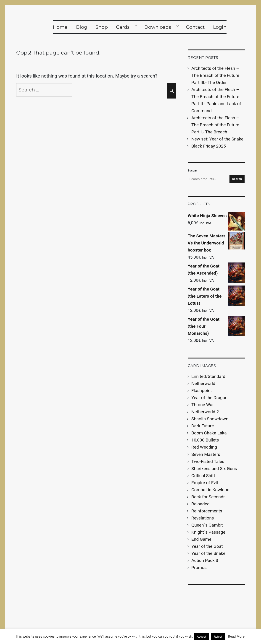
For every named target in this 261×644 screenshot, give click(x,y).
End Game (201, 539)
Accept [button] (202, 637)
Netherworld (203, 383)
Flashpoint (202, 391)
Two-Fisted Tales (208, 461)
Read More (236, 636)
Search (237, 179)
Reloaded (200, 504)
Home (60, 27)
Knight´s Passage (208, 532)
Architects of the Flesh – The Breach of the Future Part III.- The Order (215, 75)
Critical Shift (203, 476)
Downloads (158, 27)
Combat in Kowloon (210, 490)
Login (220, 27)
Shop (102, 27)
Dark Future (203, 426)
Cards (123, 27)
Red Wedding (204, 447)
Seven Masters (206, 454)
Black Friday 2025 (209, 146)
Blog (82, 27)
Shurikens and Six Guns (214, 469)
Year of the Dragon (209, 398)
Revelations (203, 518)
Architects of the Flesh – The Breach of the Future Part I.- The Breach (215, 125)
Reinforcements (207, 511)
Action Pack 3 (205, 560)
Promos (199, 567)
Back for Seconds (208, 497)
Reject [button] (218, 637)
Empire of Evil (205, 483)
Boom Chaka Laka (209, 433)
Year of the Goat (207, 546)
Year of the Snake (208, 553)
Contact (195, 27)
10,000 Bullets (205, 440)
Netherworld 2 (205, 412)
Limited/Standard (208, 376)
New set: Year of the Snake (217, 139)
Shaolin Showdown (210, 419)
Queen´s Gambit (207, 525)
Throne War (203, 405)
